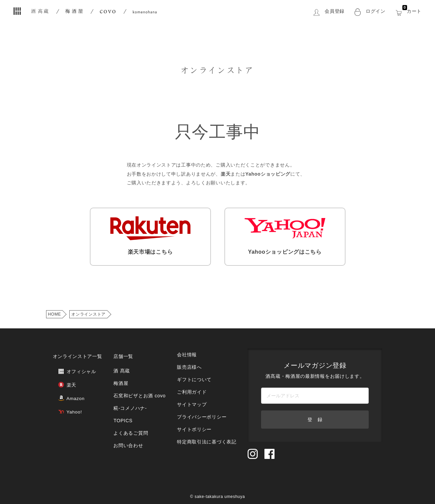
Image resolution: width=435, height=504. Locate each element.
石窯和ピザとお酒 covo (138, 384)
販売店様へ (189, 359)
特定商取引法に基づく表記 (205, 420)
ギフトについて (193, 370)
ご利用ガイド (191, 380)
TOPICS (122, 404)
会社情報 (187, 349)
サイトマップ (191, 390)
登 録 (315, 416)
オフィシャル (71, 365)
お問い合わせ (128, 424)
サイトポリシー (193, 410)
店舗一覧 (123, 351)
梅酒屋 (121, 374)
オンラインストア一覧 (76, 351)
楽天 (62, 376)
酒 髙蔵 (121, 364)
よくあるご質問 (130, 414)
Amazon (66, 387)
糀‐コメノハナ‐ (129, 394)
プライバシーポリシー (200, 400)
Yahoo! (64, 398)
